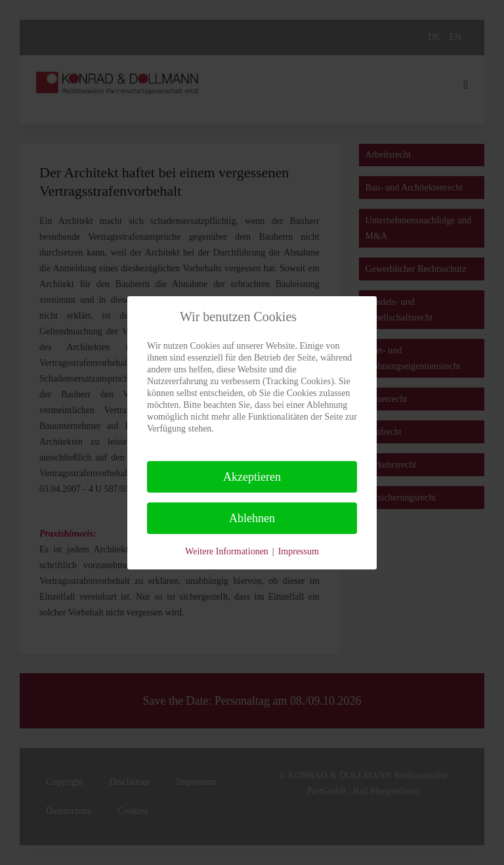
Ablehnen (252, 518)
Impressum (299, 551)
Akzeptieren (252, 477)
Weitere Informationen (227, 551)
